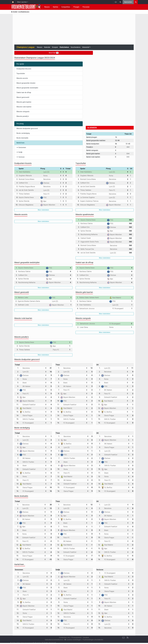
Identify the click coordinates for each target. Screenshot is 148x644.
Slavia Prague (26, 416)
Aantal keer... (21, 143)
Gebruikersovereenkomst (54, 640)
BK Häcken (25, 386)
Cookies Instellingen (73, 640)
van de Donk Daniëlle (26, 190)
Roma (44, 176)
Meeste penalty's (23, 116)
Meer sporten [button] (22, 2)
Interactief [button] (86, 47)
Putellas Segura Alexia (27, 187)
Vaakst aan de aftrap (24, 92)
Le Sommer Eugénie (87, 197)
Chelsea (45, 183)
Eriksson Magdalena (26, 205)
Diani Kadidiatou (24, 172)
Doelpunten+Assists (24, 69)
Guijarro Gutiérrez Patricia (89, 201)
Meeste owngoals (23, 112)
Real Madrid (115, 298)
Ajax (43, 201)
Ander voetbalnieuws (20, 12)
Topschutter (21, 73)
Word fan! (54, 53)
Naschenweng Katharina (89, 234)
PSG (43, 198)
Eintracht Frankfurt (28, 405)
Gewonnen (21, 147)
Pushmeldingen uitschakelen (93, 640)
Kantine (55, 7)
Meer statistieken (43, 210)
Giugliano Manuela (25, 176)
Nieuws (47, 7)
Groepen (55, 47)
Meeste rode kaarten (24, 107)
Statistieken (64, 47)
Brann (23, 383)
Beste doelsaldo (22, 138)
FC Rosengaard (116, 309)
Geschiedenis (76, 47)
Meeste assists (22, 78)
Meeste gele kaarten (24, 102)
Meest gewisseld (23, 97)
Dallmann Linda (23, 305)
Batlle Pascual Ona (87, 249)
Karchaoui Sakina (86, 223)
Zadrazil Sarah (86, 238)
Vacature (86, 637)
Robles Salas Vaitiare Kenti (89, 298)
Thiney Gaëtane (24, 194)
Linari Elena (84, 327)
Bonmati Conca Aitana (26, 179)
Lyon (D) (45, 172)
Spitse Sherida (24, 201)
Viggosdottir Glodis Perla (89, 242)
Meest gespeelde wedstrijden (27, 88)
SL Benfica (25, 412)
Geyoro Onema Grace (26, 197)
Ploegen (76, 7)
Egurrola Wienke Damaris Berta (29, 301)
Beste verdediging (23, 133)
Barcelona (45, 179)
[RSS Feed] (128, 638)
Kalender (47, 47)
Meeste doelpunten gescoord (27, 128)
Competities (66, 7)
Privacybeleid (76, 637)
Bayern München (48, 205)
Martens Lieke (23, 298)
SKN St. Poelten (27, 419)
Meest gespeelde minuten (26, 83)
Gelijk (19, 152)
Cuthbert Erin (23, 183)
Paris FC (45, 194)
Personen (86, 7)
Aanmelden (128, 2)
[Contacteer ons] (123, 638)
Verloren (20, 157)
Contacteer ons (64, 637)
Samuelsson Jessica (87, 309)
